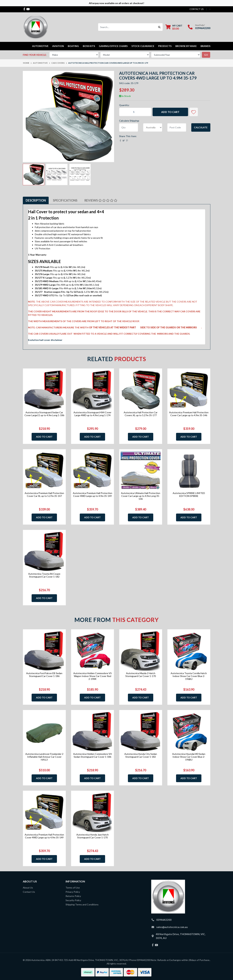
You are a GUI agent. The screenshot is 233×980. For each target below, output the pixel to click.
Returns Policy (73, 896)
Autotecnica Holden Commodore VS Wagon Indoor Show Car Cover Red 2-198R (93, 676)
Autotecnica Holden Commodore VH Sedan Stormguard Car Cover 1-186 (93, 755)
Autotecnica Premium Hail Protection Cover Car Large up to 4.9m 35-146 (189, 414)
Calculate (201, 127)
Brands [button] (205, 46)
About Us (28, 888)
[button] (194, 112)
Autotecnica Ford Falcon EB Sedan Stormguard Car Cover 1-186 (44, 675)
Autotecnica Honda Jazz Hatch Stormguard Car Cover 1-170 (93, 836)
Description (36, 200)
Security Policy (73, 900)
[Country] (153, 127)
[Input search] (127, 27)
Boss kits (89, 46)
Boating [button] (73, 46)
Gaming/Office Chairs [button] (113, 46)
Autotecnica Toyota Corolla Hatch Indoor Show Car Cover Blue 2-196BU (189, 676)
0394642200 (203, 28)
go (206, 55)
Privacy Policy (73, 892)
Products (165, 46)
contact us (197, 9)
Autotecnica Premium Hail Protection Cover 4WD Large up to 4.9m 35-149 (93, 494)
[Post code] (177, 127)
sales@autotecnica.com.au (172, 927)
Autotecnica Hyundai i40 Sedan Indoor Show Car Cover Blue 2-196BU (189, 757)
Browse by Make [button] (186, 46)
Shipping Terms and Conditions (82, 904)
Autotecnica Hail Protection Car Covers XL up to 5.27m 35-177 (141, 414)
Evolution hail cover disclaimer (45, 340)
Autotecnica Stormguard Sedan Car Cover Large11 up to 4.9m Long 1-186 (44, 414)
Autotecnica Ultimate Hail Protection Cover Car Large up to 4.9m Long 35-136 (141, 496)
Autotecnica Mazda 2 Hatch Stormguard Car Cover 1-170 (141, 675)
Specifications (65, 200)
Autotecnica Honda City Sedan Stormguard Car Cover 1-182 (141, 755)
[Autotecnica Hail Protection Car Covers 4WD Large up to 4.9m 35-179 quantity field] (135, 112)
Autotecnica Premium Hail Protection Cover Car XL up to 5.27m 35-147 (44, 494)
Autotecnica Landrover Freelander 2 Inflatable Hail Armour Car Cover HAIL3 (44, 757)
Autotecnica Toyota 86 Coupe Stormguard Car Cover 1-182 (44, 575)
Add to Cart (170, 112)
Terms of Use (73, 888)
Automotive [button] (40, 46)
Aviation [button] (58, 46)
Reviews (101, 200)
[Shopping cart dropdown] (174, 27)
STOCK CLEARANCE (143, 46)
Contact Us (29, 892)
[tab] (36, 200)
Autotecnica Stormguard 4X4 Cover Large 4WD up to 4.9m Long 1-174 (92, 414)
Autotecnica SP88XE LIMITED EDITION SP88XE (189, 494)
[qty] (129, 127)
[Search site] (159, 27)
